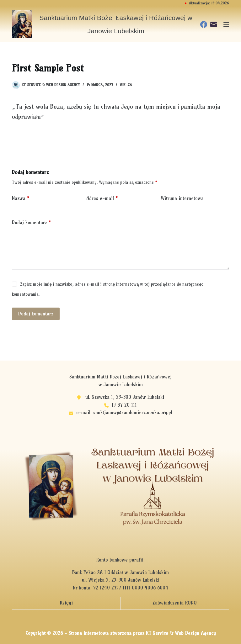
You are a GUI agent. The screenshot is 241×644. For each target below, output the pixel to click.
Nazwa (21, 199)
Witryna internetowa (182, 198)
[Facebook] (204, 24)
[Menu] (226, 24)
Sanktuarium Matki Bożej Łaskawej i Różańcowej (121, 377)
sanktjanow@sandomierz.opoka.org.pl (133, 412)
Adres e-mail (102, 199)
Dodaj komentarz (31, 223)
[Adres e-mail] (214, 24)
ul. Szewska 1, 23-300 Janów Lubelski (125, 397)
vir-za (126, 85)
